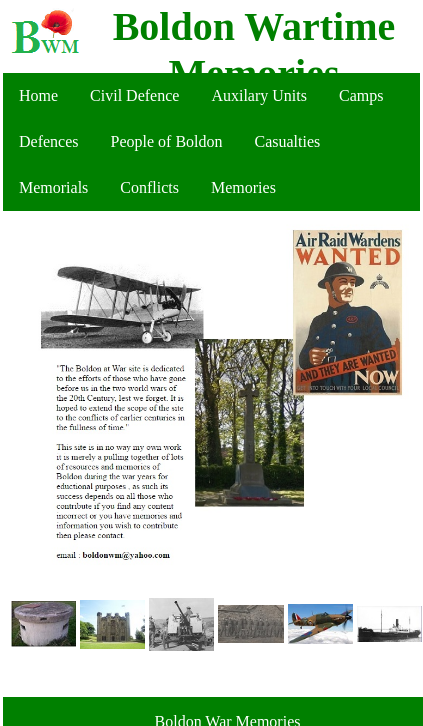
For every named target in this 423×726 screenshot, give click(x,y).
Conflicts (149, 187)
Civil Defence (134, 95)
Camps (361, 95)
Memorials (53, 187)
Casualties (288, 141)
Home (38, 95)
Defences (49, 141)
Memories (243, 187)
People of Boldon (167, 141)
